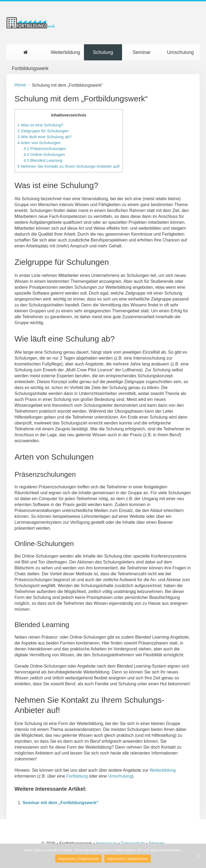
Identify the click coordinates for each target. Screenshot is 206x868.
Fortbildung (77, 776)
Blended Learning (43, 160)
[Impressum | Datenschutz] (199, 856)
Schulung (103, 52)
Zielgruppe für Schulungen (43, 131)
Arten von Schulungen (39, 143)
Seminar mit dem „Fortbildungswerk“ (61, 803)
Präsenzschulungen (45, 149)
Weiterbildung (65, 52)
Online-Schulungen (44, 154)
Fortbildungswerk (28, 55)
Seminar (141, 52)
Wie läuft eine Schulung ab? (45, 137)
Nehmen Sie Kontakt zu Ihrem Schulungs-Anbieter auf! (69, 166)
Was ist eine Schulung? (40, 125)
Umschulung (180, 52)
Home (20, 85)
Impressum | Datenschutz (78, 859)
